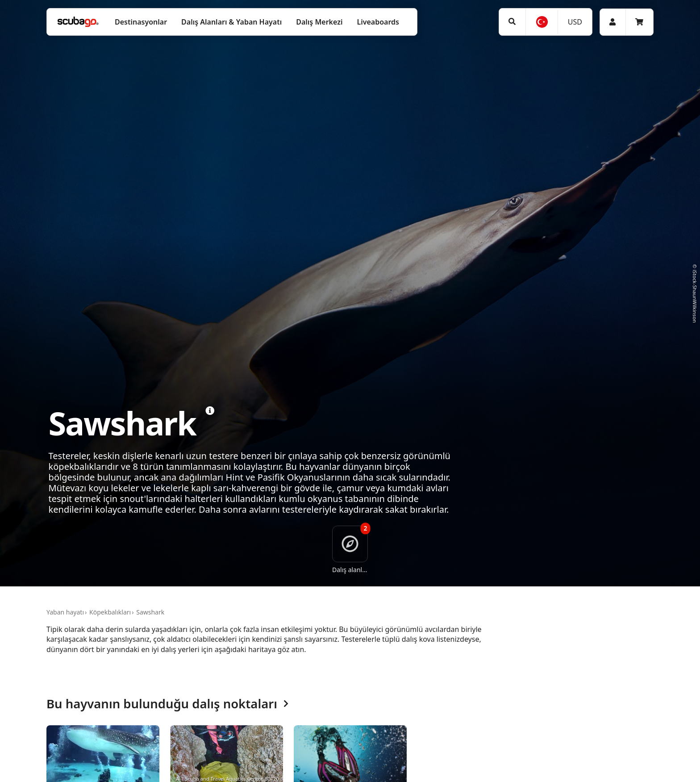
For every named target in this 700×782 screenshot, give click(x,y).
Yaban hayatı (65, 612)
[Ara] (512, 22)
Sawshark (150, 612)
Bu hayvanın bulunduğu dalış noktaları (167, 704)
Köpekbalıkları (110, 612)
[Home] (78, 22)
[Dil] (542, 22)
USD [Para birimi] (575, 22)
